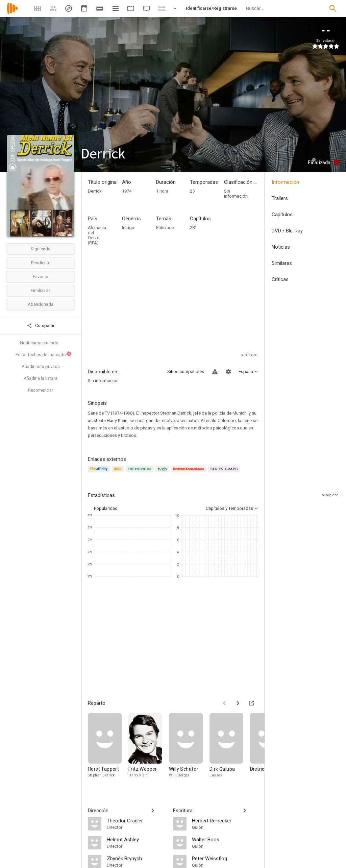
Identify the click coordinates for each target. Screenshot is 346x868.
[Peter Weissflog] (225, 858)
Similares (282, 263)
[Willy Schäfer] (189, 750)
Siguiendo (41, 249)
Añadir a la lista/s (41, 378)
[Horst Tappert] (108, 750)
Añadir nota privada (41, 366)
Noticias (281, 247)
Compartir (41, 326)
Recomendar (41, 390)
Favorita (41, 277)
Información (285, 182)
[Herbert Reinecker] (225, 820)
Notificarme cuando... (41, 343)
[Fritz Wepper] (149, 750)
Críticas (280, 279)
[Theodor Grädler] (137, 820)
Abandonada (41, 304)
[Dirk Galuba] (230, 750)
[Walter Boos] (225, 839)
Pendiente (41, 263)
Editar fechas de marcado (44, 354)
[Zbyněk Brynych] (137, 858)
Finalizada (41, 290)
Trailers (280, 198)
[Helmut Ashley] (137, 839)
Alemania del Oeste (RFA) (97, 235)
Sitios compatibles (186, 371)
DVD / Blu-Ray (287, 231)
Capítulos (282, 215)
